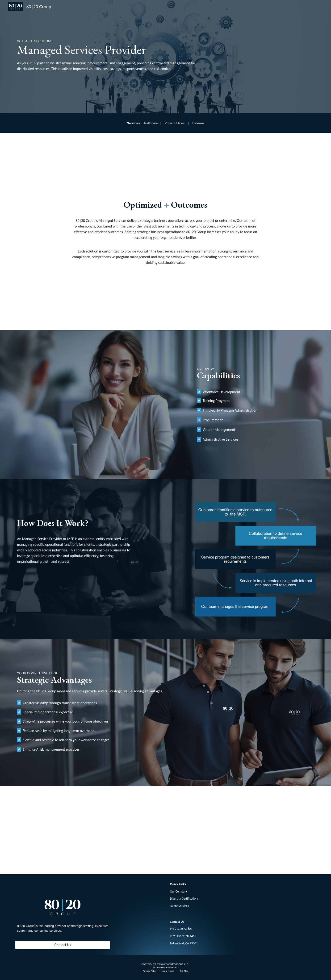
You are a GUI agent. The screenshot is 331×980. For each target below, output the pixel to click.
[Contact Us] (63, 945)
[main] (114, 56)
